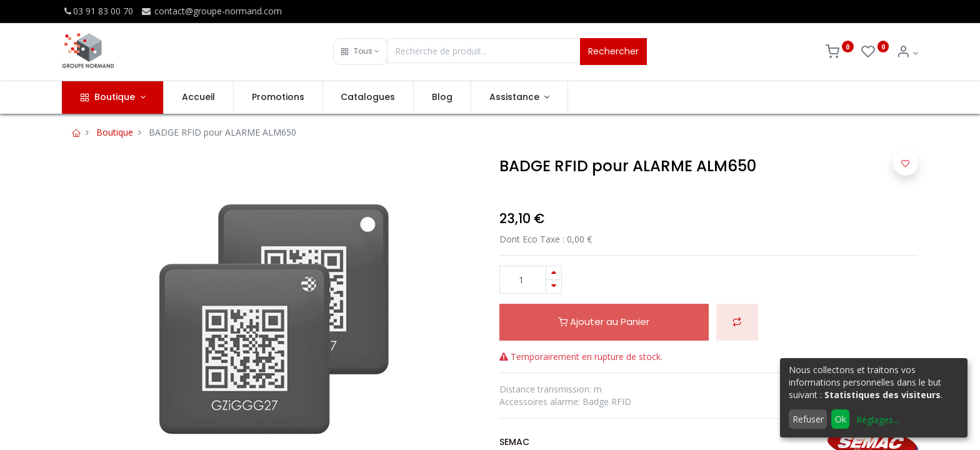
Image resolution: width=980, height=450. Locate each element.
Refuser (808, 419)
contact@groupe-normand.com (211, 11)
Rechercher (613, 51)
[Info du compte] (907, 53)
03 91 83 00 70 (97, 11)
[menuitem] (198, 97)
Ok (841, 419)
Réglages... (877, 420)
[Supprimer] (554, 287)
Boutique (115, 132)
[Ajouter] (554, 273)
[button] (360, 52)
